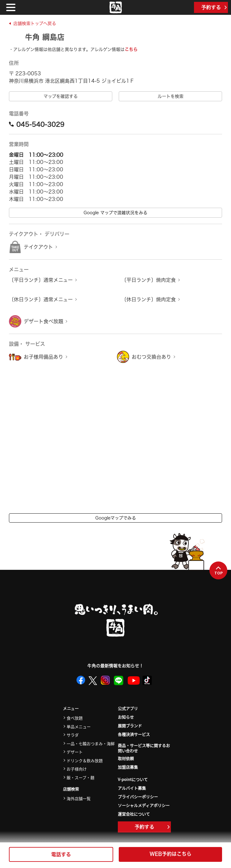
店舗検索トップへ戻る (35, 23)
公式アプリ (128, 708)
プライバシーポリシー (138, 797)
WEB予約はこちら (171, 854)
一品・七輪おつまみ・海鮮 (91, 743)
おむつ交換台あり (151, 357)
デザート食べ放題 (43, 321)
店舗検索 (71, 789)
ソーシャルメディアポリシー (144, 805)
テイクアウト (38, 247)
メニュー (71, 709)
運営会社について (134, 814)
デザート (75, 752)
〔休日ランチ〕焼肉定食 (149, 299)
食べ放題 (75, 718)
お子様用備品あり (43, 357)
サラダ (73, 735)
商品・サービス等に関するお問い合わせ (144, 748)
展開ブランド (130, 726)
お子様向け (77, 769)
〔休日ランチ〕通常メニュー (41, 299)
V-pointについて (133, 779)
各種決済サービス (134, 734)
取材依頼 (126, 758)
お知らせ (126, 717)
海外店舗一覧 (79, 798)
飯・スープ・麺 (80, 777)
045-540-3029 (37, 124)
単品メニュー (79, 726)
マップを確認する (61, 96)
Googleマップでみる (116, 518)
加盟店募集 (128, 767)
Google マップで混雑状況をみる (115, 213)
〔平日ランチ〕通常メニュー (41, 280)
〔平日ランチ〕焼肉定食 (149, 280)
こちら (131, 49)
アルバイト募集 (132, 788)
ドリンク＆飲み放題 (85, 760)
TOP (219, 571)
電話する (61, 854)
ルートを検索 (171, 96)
